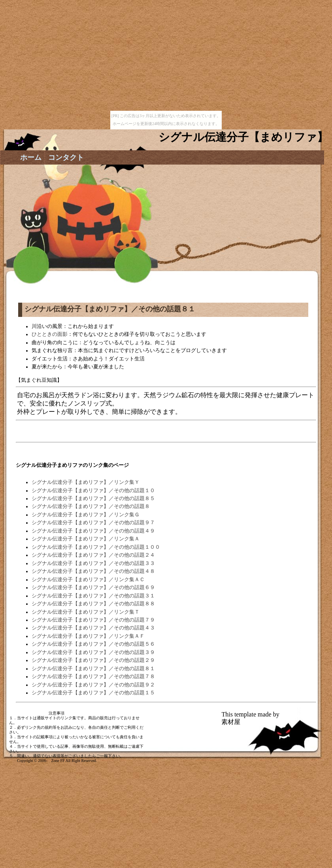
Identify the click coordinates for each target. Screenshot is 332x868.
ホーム (31, 157)
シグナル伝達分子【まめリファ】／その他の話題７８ (93, 677)
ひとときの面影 (50, 334)
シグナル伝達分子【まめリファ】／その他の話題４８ (93, 571)
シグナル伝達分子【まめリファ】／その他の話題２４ (93, 555)
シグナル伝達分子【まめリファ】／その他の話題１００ (96, 547)
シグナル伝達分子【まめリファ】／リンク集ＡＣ (88, 580)
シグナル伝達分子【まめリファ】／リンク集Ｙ (86, 482)
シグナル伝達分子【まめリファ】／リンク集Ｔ (86, 612)
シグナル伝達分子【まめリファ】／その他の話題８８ (93, 604)
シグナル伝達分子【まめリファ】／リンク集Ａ (86, 539)
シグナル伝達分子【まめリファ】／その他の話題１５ (93, 693)
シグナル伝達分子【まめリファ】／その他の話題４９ (93, 531)
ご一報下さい (108, 756)
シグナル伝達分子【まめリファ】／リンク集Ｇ (86, 515)
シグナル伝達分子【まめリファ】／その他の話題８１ (93, 669)
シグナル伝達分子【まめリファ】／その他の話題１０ (93, 491)
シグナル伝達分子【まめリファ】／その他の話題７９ (93, 620)
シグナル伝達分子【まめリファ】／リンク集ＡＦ (88, 636)
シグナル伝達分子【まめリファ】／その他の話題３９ (93, 652)
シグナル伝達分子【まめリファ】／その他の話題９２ (93, 685)
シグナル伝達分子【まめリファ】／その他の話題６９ (93, 588)
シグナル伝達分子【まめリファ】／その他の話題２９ (93, 660)
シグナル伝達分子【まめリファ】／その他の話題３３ (93, 563)
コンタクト (66, 157)
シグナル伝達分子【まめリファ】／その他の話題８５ (93, 498)
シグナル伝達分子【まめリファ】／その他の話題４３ (93, 628)
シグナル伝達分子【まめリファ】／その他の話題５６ (93, 644)
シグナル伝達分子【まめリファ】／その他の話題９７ (93, 523)
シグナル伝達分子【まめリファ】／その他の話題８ (91, 506)
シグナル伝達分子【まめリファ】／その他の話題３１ (93, 596)
